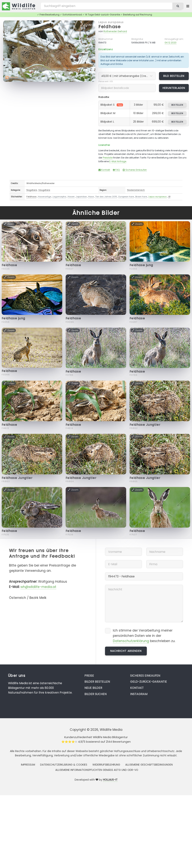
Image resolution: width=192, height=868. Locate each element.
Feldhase (110, 27)
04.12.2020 (171, 43)
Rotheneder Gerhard (115, 31)
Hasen (71, 197)
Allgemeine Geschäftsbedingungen (149, 765)
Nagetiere (32, 190)
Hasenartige (45, 197)
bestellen (177, 105)
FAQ (116, 170)
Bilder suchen (95, 694)
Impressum (28, 765)
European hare (126, 197)
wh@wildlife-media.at (38, 587)
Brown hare (141, 197)
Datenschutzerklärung (131, 641)
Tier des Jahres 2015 (106, 197)
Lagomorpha (59, 197)
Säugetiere (44, 190)
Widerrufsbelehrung (106, 765)
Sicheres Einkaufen (135, 170)
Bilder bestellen (97, 682)
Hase (91, 197)
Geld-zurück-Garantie (148, 682)
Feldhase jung (141, 265)
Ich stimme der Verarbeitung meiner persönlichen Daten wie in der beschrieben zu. (144, 636)
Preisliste (108, 158)
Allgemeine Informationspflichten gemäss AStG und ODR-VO (97, 770)
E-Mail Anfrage (118, 161)
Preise (89, 676)
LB (169, 197)
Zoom (86, 25)
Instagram (139, 694)
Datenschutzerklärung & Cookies (64, 765)
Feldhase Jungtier (145, 425)
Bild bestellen (174, 76)
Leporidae (81, 197)
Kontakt (104, 170)
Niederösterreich (136, 190)
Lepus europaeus (111, 22)
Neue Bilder (93, 688)
